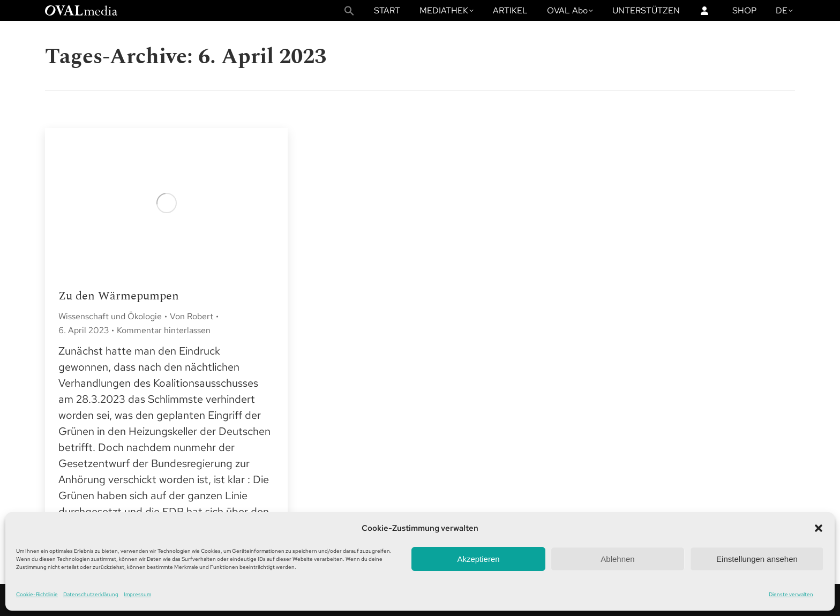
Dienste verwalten (791, 594)
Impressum (137, 594)
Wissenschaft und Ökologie (110, 316)
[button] (819, 528)
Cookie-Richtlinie (37, 594)
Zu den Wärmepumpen (119, 296)
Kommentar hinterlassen (164, 330)
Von (192, 316)
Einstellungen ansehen (757, 559)
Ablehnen (617, 559)
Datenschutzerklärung (91, 594)
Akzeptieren (478, 559)
